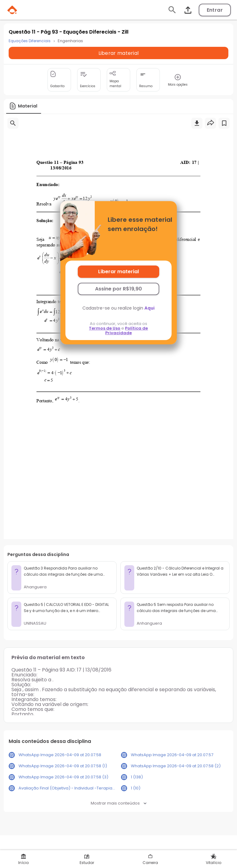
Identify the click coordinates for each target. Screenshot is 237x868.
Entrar (215, 10)
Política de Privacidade (127, 331)
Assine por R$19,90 (118, 289)
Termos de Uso (105, 328)
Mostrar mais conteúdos (119, 803)
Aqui (150, 308)
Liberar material (118, 272)
